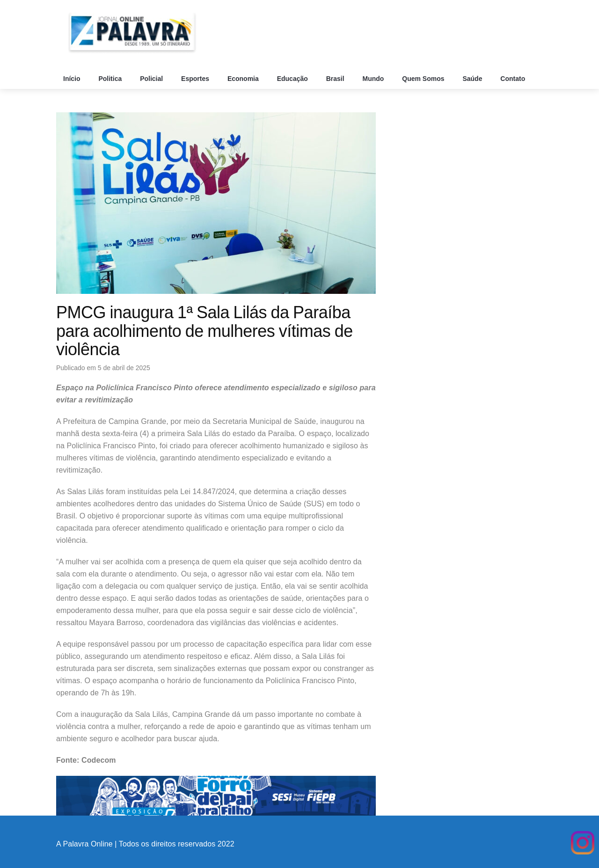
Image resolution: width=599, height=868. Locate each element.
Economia (244, 79)
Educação (293, 79)
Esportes (196, 79)
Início (73, 79)
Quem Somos (424, 79)
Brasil (336, 79)
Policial (152, 79)
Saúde (473, 79)
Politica (111, 79)
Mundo (374, 79)
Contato (514, 79)
